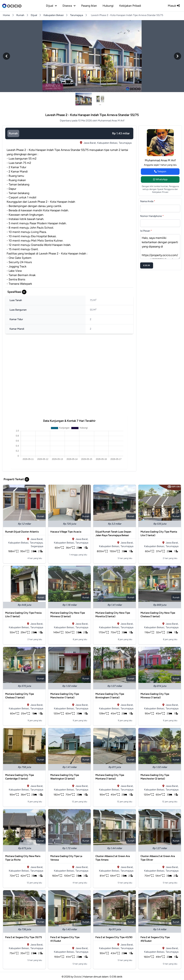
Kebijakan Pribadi (130, 6)
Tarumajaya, (36, 543)
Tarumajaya (77, 15)
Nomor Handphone (152, 216)
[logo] (12, 6)
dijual (51, 6)
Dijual (34, 15)
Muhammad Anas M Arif (160, 160)
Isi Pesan (146, 231)
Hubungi (108, 6)
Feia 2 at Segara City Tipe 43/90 (114, 937)
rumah (13, 133)
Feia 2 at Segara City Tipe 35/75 (24, 937)
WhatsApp (160, 179)
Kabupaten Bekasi (54, 15)
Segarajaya (37, 546)
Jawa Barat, (90, 143)
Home (6, 15)
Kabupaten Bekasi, (108, 143)
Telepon (160, 171)
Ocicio (78, 977)
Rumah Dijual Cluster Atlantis (22, 532)
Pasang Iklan (89, 6)
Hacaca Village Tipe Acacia (66, 532)
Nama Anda (148, 201)
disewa (69, 6)
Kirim (147, 265)
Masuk (174, 6)
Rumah (20, 15)
